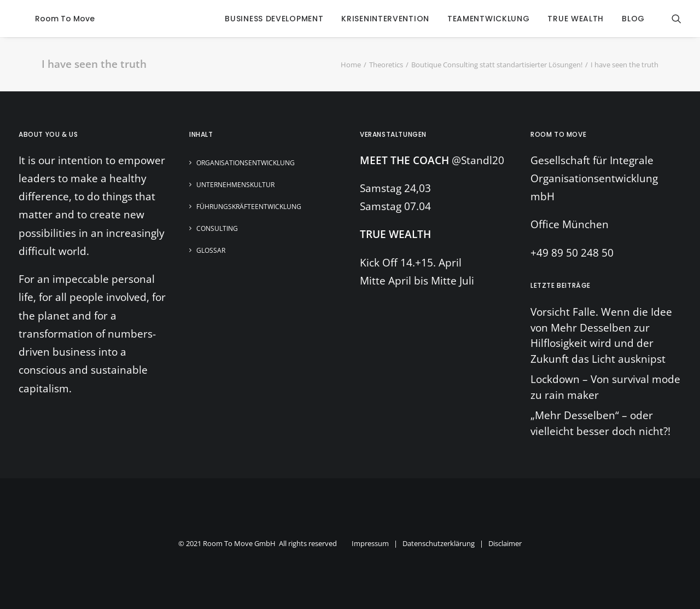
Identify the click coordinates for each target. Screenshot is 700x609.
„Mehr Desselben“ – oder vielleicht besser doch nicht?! (600, 423)
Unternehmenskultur (235, 185)
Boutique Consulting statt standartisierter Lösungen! (497, 65)
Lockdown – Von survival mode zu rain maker (605, 387)
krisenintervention (385, 19)
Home (351, 65)
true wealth (576, 19)
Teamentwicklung (489, 19)
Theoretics (386, 65)
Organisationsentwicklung (246, 163)
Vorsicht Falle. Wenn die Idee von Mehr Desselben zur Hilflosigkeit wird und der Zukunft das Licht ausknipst (601, 335)
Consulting (217, 228)
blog (633, 19)
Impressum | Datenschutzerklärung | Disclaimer (437, 543)
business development (274, 19)
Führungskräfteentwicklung (249, 207)
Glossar (211, 250)
